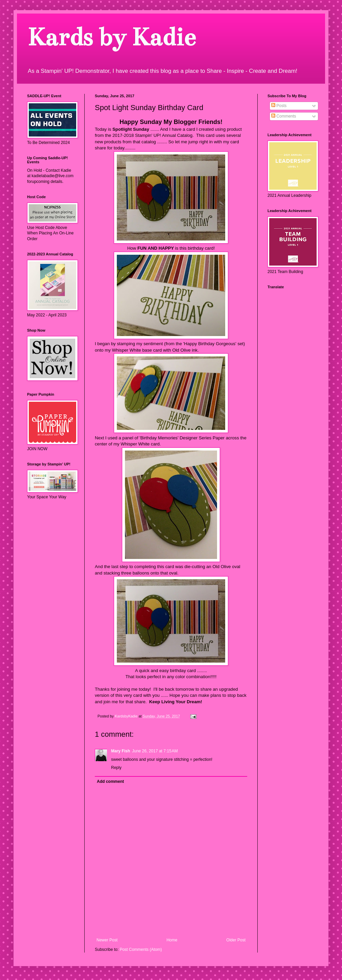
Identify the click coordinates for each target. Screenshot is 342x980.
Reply (116, 768)
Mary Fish (121, 751)
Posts (279, 106)
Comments (284, 116)
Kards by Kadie (111, 37)
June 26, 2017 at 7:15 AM (155, 751)
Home (172, 940)
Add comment (110, 781)
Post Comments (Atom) (141, 950)
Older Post (236, 940)
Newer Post (107, 940)
